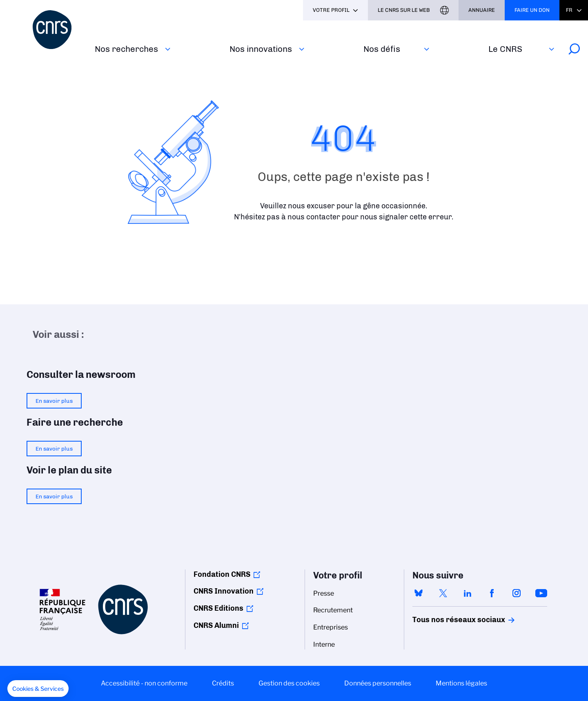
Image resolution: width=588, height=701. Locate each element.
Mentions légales (461, 683)
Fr (569, 10)
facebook (492, 593)
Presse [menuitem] (324, 593)
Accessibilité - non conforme (144, 683)
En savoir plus (54, 401)
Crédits (223, 683)
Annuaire (482, 10)
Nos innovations (261, 49)
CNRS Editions (218, 608)
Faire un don (532, 10)
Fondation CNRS (222, 574)
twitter (443, 593)
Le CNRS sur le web (404, 10)
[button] (38, 689)
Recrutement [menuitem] (333, 610)
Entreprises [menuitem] (331, 627)
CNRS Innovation (224, 591)
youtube (541, 593)
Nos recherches (126, 49)
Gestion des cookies (289, 683)
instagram (517, 593)
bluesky (419, 593)
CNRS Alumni (216, 625)
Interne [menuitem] (324, 644)
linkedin (468, 593)
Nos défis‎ (382, 49)
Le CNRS (505, 49)
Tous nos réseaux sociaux (445, 620)
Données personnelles (378, 683)
